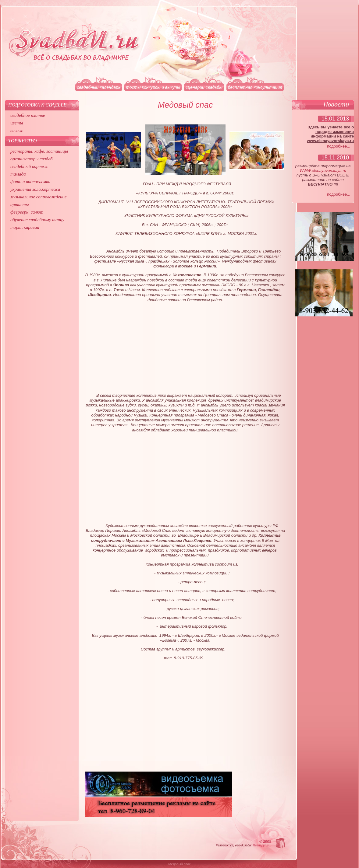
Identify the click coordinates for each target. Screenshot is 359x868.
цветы (17, 123)
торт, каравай (25, 227)
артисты (20, 204)
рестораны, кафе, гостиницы (39, 151)
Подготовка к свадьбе (37, 105)
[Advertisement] (185, 347)
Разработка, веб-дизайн (233, 845)
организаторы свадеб (32, 159)
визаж (17, 131)
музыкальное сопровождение (39, 197)
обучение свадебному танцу (37, 220)
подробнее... (339, 146)
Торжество (23, 141)
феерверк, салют (27, 212)
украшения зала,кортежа (35, 189)
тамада (18, 174)
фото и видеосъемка (30, 182)
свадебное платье (28, 115)
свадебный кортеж (29, 166)
